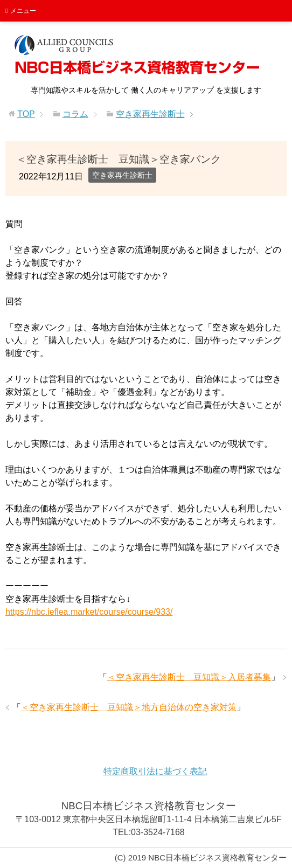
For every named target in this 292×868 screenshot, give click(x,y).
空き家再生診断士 (122, 175)
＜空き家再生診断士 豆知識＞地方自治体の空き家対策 (129, 707)
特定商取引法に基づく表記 (155, 771)
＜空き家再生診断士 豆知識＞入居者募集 (189, 677)
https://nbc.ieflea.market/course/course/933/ (89, 612)
